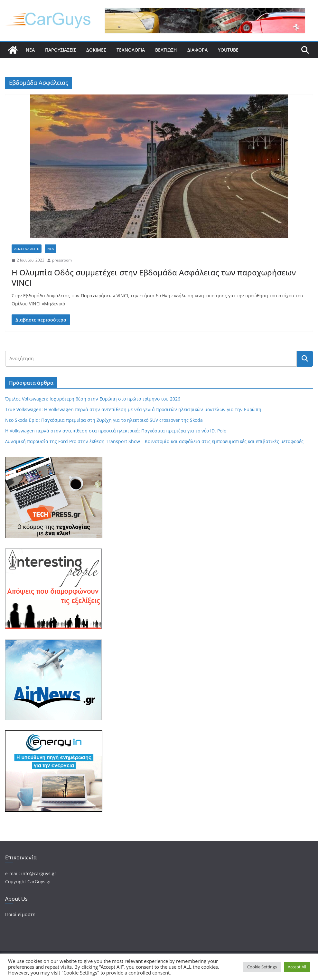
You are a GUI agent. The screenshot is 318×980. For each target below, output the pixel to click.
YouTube (228, 50)
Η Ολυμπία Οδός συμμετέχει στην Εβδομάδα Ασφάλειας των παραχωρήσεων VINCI (154, 277)
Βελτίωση (166, 50)
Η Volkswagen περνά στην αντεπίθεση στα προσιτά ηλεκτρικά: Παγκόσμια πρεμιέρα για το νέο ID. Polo (116, 431)
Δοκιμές (96, 50)
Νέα (30, 50)
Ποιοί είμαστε (20, 914)
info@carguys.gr (39, 873)
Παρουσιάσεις (61, 50)
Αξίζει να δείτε (27, 249)
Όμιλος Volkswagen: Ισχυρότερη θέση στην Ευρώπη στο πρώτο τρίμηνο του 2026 (93, 399)
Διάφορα (197, 50)
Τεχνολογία (131, 50)
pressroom (62, 260)
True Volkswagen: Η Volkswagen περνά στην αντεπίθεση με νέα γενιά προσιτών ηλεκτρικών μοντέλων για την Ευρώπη (133, 409)
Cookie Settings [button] (262, 967)
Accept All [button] (297, 967)
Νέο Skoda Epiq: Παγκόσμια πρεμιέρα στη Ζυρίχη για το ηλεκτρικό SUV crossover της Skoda (104, 420)
